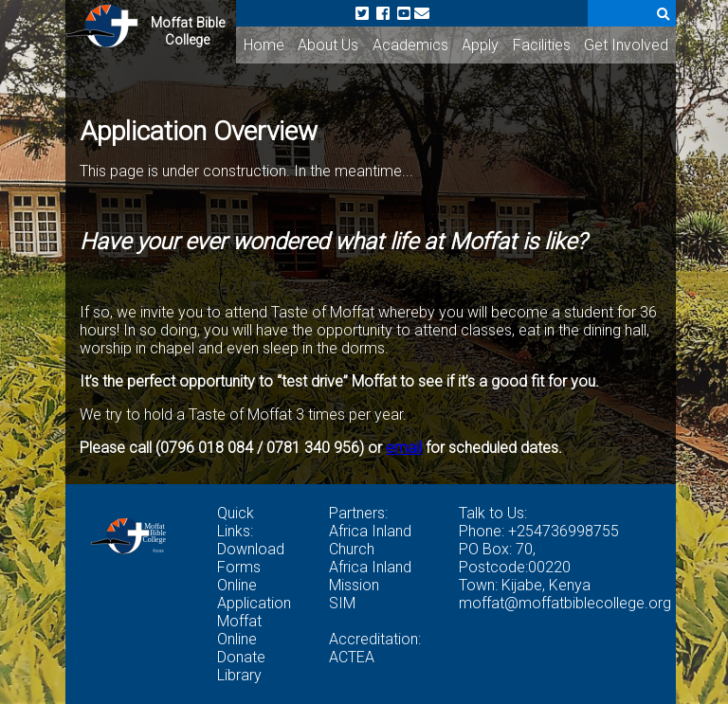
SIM (342, 603)
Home (264, 45)
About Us (328, 45)
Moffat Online (239, 630)
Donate (241, 657)
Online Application (254, 594)
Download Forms (251, 558)
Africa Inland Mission (370, 576)
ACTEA (352, 657)
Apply (480, 45)
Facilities (542, 45)
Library (239, 675)
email (404, 448)
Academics (410, 45)
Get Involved (626, 45)
